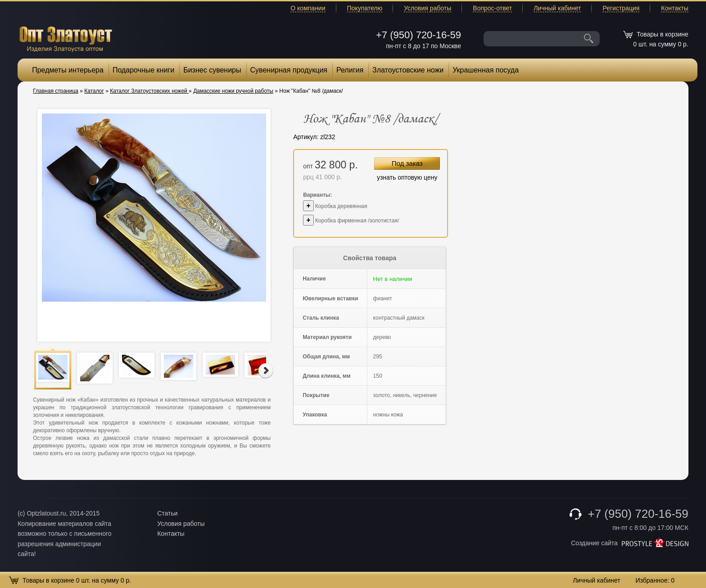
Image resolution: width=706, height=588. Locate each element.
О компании (308, 8)
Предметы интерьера (68, 70)
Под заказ (407, 163)
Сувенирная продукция (289, 70)
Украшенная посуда (486, 70)
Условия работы (428, 8)
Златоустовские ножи (408, 70)
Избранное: (655, 580)
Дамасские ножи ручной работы (233, 91)
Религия (350, 70)
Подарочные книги (143, 70)
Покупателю (365, 8)
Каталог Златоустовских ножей (149, 91)
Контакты (674, 8)
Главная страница (56, 91)
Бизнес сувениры (212, 70)
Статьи (167, 513)
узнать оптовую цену (407, 177)
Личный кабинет (557, 8)
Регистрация (621, 8)
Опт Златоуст (66, 38)
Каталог (94, 91)
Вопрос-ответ (492, 8)
